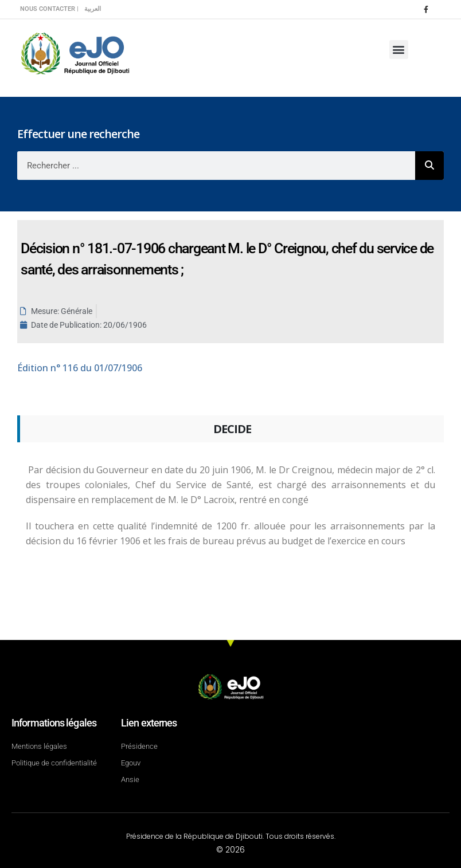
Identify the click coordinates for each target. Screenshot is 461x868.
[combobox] (216, 166)
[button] (399, 50)
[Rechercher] (429, 166)
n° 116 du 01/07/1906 (80, 368)
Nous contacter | (49, 9)
